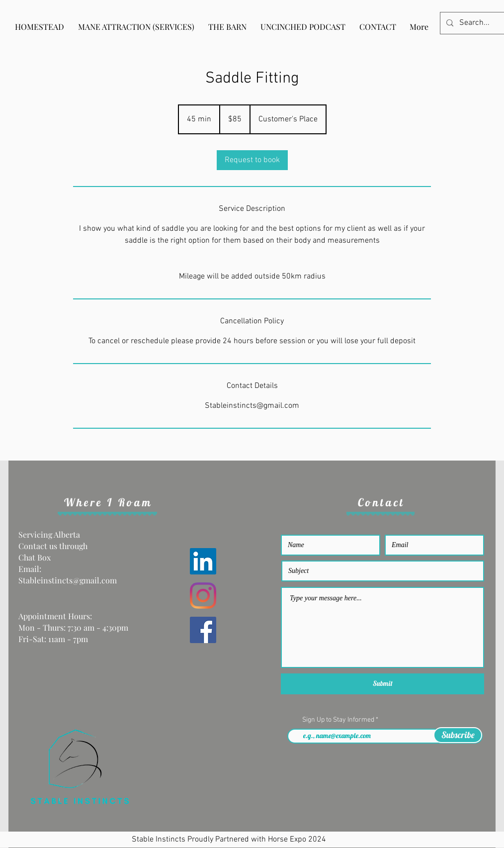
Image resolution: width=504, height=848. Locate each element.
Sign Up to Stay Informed (339, 720)
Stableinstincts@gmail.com (68, 580)
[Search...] (475, 23)
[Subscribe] (458, 735)
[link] (252, 160)
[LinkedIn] (203, 561)
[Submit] (382, 684)
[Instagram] (203, 596)
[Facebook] (203, 630)
